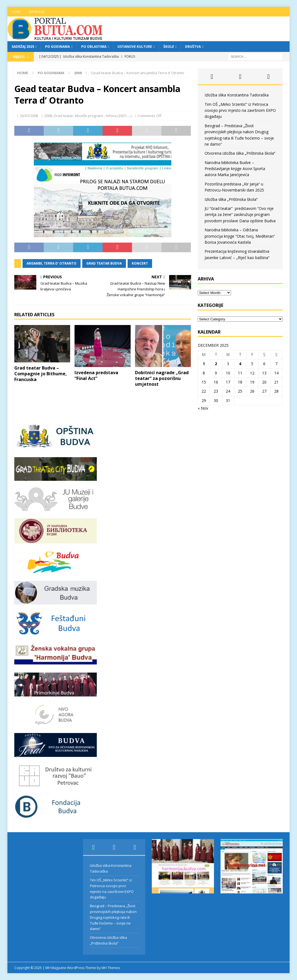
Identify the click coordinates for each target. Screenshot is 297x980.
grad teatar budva (104, 263)
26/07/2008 (29, 116)
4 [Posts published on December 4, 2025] (240, 364)
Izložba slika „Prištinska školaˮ (231, 199)
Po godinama (57, 47)
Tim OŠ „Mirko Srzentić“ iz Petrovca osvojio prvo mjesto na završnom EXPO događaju (240, 110)
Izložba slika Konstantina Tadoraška (237, 95)
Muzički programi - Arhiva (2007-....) (103, 116)
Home (16, 12)
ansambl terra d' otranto (52, 263)
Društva (193, 47)
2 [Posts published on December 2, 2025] (216, 364)
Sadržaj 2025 (23, 47)
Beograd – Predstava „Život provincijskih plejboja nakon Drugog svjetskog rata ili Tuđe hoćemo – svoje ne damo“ (113, 917)
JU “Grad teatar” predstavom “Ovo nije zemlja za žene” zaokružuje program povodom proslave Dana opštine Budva (240, 215)
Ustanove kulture (135, 47)
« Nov (203, 408)
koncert (140, 263)
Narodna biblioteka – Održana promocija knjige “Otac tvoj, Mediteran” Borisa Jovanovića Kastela (240, 236)
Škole (169, 47)
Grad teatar (63, 116)
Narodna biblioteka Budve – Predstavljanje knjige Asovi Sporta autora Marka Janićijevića (235, 169)
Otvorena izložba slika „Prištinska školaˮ (240, 153)
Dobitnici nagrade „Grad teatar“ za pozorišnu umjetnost (162, 378)
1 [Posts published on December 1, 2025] (204, 364)
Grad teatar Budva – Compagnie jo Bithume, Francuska (41, 374)
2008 (48, 116)
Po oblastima (94, 47)
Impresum (37, 12)
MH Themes (111, 968)
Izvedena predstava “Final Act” (96, 375)
